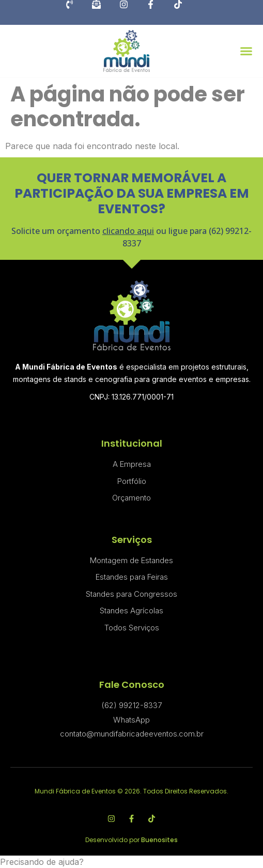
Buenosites (159, 840)
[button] (246, 51)
